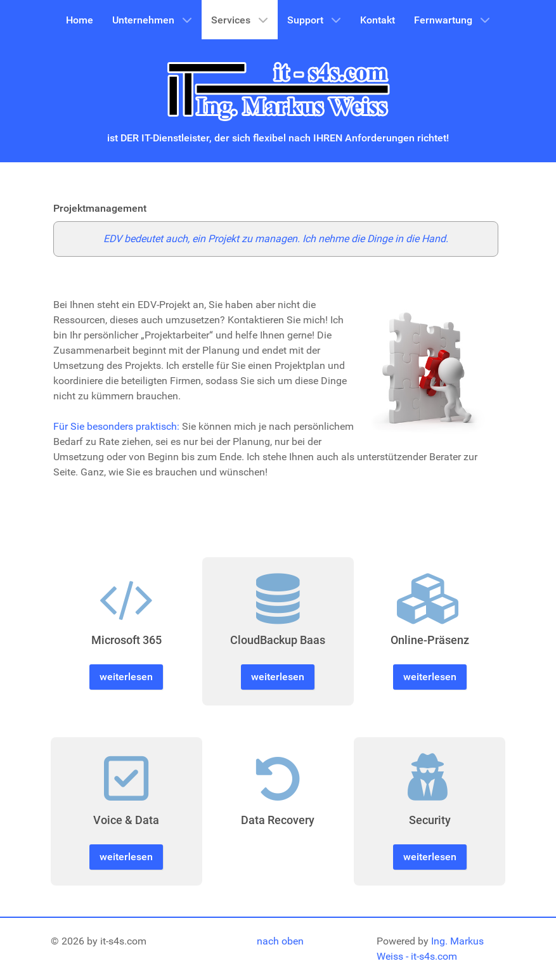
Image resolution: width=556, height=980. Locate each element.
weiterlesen (126, 677)
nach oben (280, 941)
